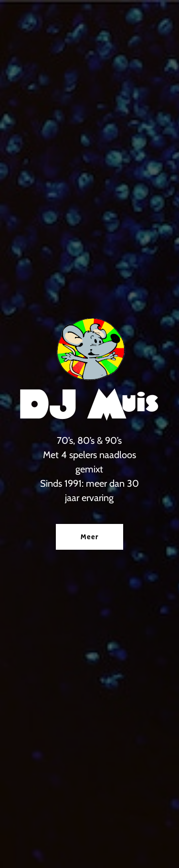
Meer (89, 537)
